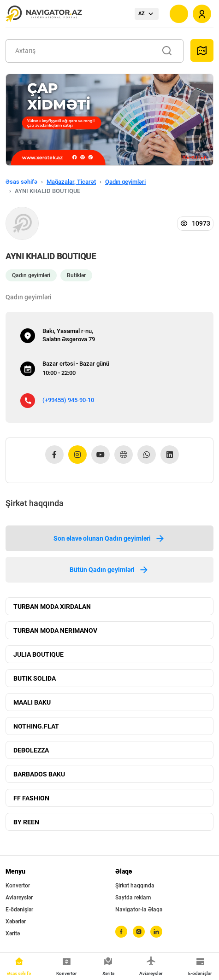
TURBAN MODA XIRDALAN (52, 607)
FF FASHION (31, 798)
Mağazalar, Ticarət (71, 182)
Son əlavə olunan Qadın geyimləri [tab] (109, 538)
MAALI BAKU (32, 702)
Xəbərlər (16, 922)
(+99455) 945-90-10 (68, 400)
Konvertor (18, 886)
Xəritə (13, 933)
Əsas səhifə (21, 182)
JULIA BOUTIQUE (38, 654)
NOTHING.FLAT (36, 726)
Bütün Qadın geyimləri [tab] (109, 570)
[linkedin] (156, 932)
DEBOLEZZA (31, 750)
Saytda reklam (133, 898)
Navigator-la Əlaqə (139, 910)
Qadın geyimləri (125, 182)
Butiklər (76, 275)
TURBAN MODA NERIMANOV (55, 630)
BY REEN (26, 822)
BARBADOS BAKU (39, 774)
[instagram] (139, 932)
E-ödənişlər (19, 910)
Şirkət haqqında (135, 886)
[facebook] (121, 932)
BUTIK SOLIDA (35, 678)
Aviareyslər (19, 898)
